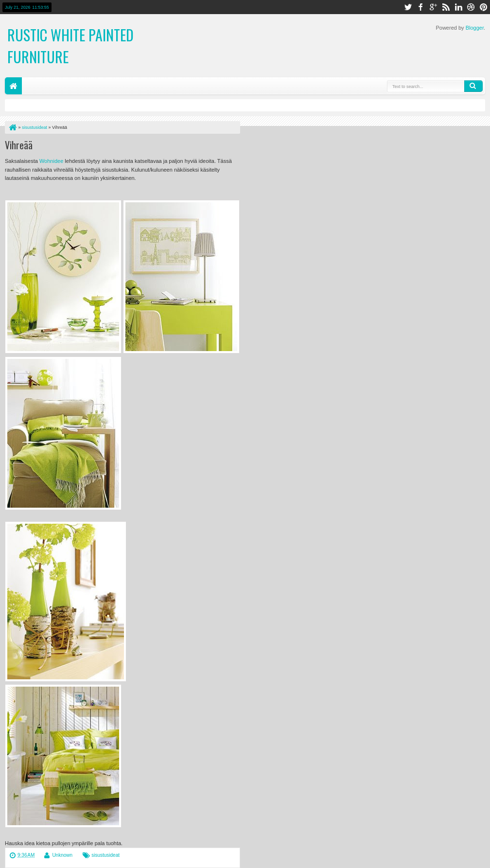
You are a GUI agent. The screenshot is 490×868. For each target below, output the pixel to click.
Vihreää (19, 145)
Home (13, 86)
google (433, 7)
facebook (420, 7)
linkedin (458, 7)
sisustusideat (105, 855)
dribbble (471, 7)
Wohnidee (51, 161)
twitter (408, 7)
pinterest (484, 7)
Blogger (475, 28)
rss (446, 7)
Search (473, 86)
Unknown (62, 855)
